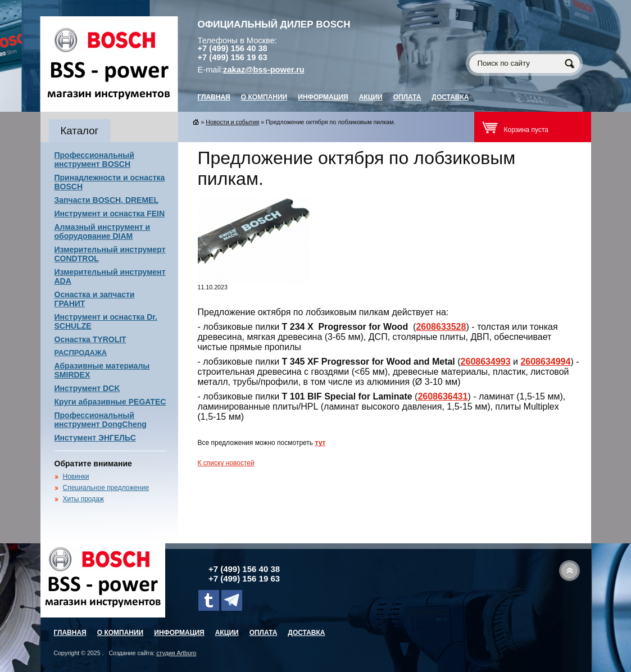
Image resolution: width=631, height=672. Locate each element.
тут (320, 443)
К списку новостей (226, 463)
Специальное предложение (106, 488)
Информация (323, 97)
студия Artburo (176, 653)
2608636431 (442, 396)
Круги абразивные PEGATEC (110, 402)
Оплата (407, 97)
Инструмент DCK (87, 388)
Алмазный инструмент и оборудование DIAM (103, 231)
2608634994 (545, 362)
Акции (371, 97)
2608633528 (441, 327)
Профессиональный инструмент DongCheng (101, 420)
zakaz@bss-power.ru (264, 70)
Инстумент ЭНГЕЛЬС (95, 438)
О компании (264, 97)
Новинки (76, 476)
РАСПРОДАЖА (81, 353)
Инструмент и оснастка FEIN (110, 214)
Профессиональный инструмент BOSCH (94, 160)
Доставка (450, 97)
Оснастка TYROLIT (90, 339)
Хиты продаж (83, 499)
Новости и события (232, 122)
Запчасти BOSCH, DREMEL (107, 200)
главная (214, 97)
